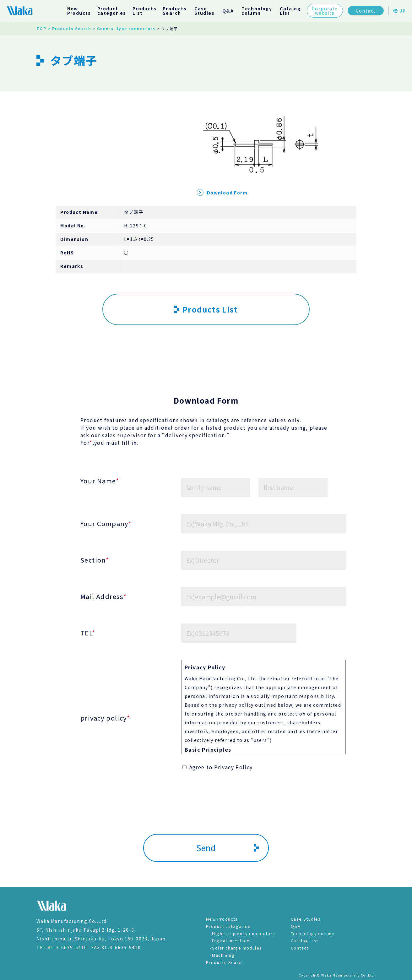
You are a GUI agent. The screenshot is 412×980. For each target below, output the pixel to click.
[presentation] (206, 812)
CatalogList (290, 11)
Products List (206, 309)
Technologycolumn (257, 11)
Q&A (228, 11)
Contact (366, 11)
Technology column (313, 933)
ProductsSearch (175, 11)
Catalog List (305, 941)
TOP (41, 28)
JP (399, 11)
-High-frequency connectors (243, 933)
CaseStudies (204, 11)
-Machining (222, 955)
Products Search (225, 962)
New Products (222, 919)
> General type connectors (124, 28)
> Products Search (69, 28)
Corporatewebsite (325, 11)
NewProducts (79, 11)
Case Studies (306, 919)
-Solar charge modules (236, 948)
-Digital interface (230, 941)
